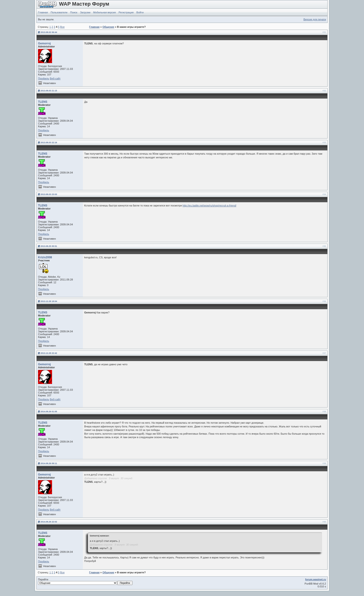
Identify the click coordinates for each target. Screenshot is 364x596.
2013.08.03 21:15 (49, 91)
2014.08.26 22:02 (49, 522)
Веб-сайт (55, 78)
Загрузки (85, 12)
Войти (140, 12)
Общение (108, 27)
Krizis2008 (45, 257)
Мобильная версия (104, 12)
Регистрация (126, 12)
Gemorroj (44, 43)
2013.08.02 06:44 (49, 32)
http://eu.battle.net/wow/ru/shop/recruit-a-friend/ (209, 206)
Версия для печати (315, 19)
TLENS (43, 102)
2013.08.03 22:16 (49, 142)
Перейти (85, 582)
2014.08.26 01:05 (49, 412)
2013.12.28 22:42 (49, 353)
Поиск (74, 12)
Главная (43, 12)
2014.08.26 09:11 (49, 463)
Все (62, 27)
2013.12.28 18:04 (49, 301)
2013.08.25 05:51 (49, 246)
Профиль (44, 78)
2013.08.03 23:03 (49, 194)
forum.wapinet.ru (316, 579)
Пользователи (59, 12)
